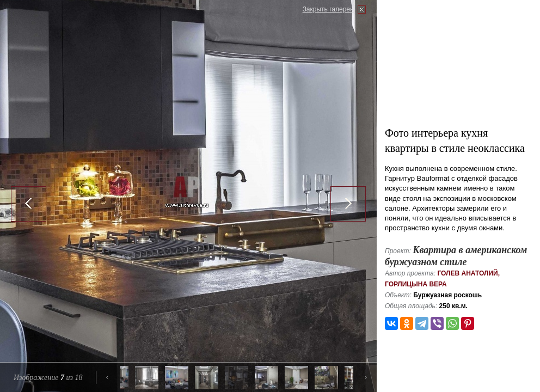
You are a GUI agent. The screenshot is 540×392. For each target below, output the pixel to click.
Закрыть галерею (329, 9)
